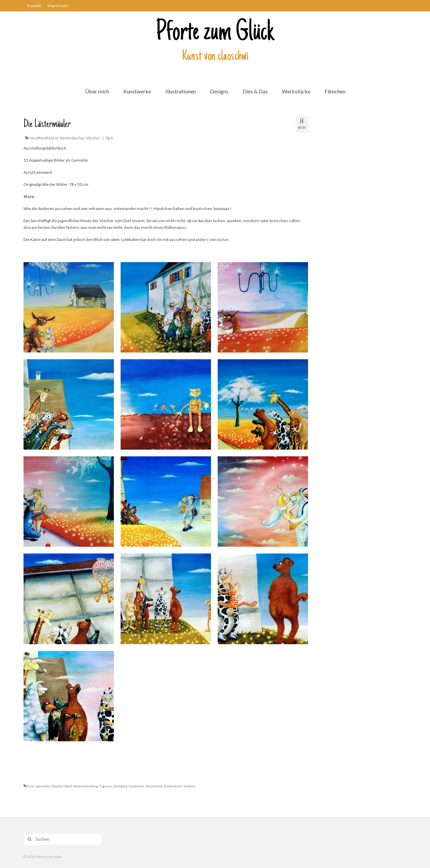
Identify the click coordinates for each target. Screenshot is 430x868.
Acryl (30, 786)
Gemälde (120, 786)
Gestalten (136, 786)
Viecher (93, 138)
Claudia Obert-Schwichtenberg (75, 786)
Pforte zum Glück (215, 33)
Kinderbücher (72, 138)
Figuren (106, 786)
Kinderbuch (173, 786)
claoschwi (42, 786)
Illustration (154, 786)
